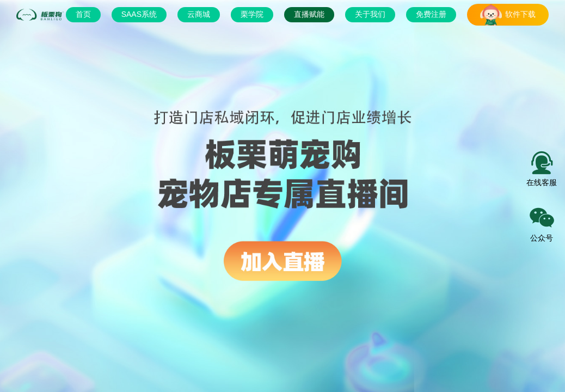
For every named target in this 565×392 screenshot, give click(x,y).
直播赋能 (309, 14)
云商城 (199, 14)
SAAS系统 (139, 14)
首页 (83, 14)
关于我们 (370, 14)
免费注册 (431, 14)
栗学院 (252, 14)
